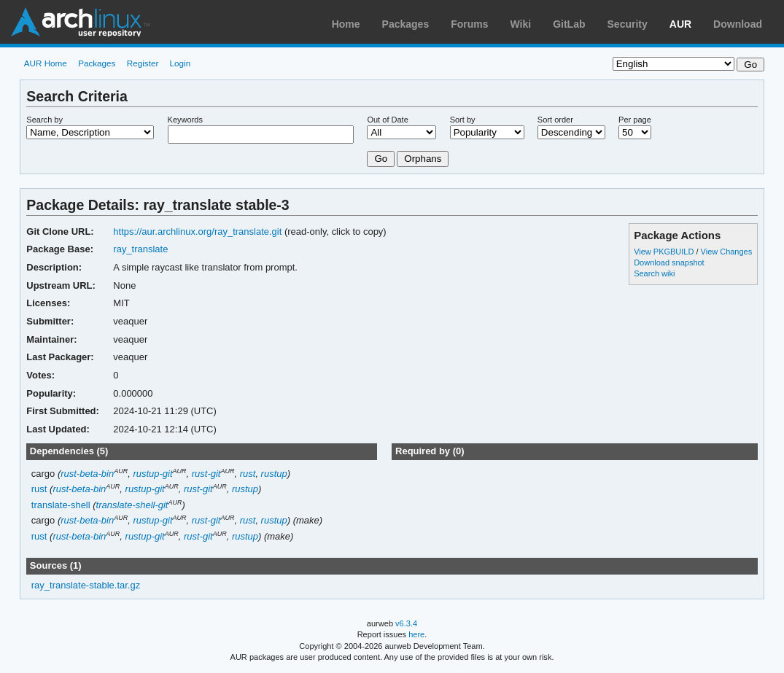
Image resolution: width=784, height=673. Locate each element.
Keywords (185, 120)
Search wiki (654, 273)
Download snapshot (669, 262)
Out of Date (387, 120)
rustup (274, 474)
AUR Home (46, 63)
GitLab (569, 24)
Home (346, 24)
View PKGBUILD (665, 252)
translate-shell (61, 505)
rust (248, 474)
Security (628, 24)
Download (738, 24)
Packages (406, 24)
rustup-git (152, 474)
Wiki (521, 24)
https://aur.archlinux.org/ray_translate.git (197, 232)
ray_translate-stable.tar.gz (86, 585)
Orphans (423, 159)
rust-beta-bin (87, 474)
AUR (680, 24)
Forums (469, 24)
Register (143, 63)
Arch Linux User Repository (80, 22)
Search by (44, 120)
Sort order (555, 120)
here (416, 634)
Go (381, 159)
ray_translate (140, 249)
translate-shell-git (132, 505)
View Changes (727, 252)
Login (181, 63)
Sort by (463, 120)
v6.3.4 (406, 623)
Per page (635, 120)
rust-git (206, 474)
